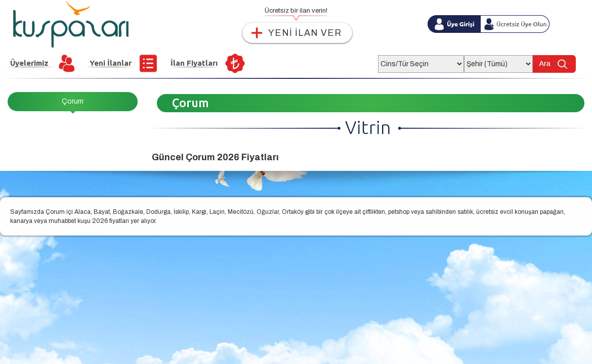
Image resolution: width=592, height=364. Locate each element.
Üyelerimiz (29, 63)
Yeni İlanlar (111, 63)
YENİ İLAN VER (305, 33)
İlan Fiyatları (194, 63)
